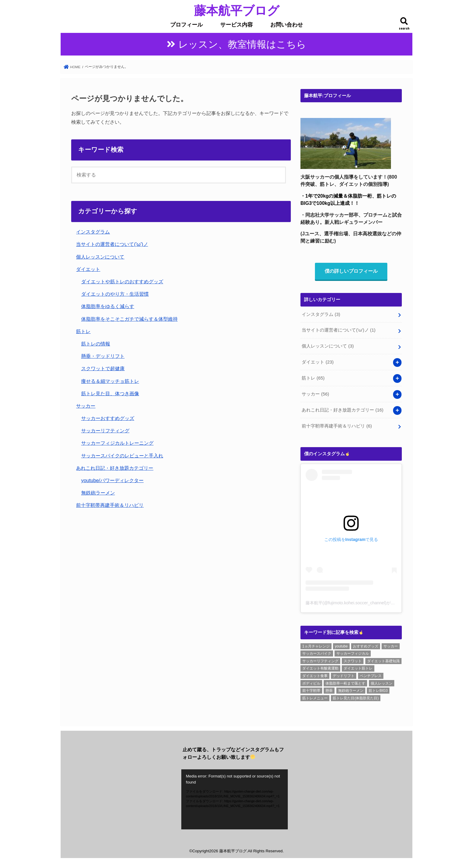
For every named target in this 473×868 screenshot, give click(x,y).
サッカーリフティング (105, 431)
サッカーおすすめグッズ (108, 418)
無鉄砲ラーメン (98, 493)
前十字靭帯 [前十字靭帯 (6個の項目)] (311, 691)
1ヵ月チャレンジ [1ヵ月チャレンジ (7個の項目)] (316, 646)
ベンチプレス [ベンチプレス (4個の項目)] (371, 676)
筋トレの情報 (96, 344)
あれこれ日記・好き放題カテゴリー (115, 468)
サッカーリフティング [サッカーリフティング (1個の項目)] (320, 661)
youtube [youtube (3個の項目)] (341, 646)
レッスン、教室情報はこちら (242, 44)
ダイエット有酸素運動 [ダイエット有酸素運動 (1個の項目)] (320, 668)
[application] (235, 799)
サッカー (86, 406)
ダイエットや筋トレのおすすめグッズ (122, 281)
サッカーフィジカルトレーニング (117, 443)
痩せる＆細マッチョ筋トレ (110, 381)
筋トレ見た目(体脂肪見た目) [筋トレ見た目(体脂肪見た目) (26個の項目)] (356, 698)
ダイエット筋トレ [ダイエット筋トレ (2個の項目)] (358, 668)
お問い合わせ (287, 25)
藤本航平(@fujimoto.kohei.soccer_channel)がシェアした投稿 (363, 603)
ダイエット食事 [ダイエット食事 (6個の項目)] (315, 676)
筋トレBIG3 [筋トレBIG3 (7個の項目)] (378, 691)
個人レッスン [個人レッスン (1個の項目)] (382, 683)
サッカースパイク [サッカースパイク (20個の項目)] (317, 653)
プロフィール (186, 25)
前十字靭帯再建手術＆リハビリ (110, 505)
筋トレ (83, 331)
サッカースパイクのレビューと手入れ (122, 456)
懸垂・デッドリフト (103, 356)
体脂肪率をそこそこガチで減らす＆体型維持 (129, 319)
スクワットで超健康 (103, 368)
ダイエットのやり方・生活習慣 (115, 294)
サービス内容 (237, 25)
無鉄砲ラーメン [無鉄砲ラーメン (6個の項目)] (351, 691)
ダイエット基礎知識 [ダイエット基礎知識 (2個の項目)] (383, 661)
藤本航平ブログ (237, 10)
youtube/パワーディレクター (112, 480)
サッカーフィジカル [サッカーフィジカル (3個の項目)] (353, 653)
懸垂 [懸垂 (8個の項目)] (329, 691)
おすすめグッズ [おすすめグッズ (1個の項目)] (366, 646)
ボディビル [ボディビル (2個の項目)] (311, 683)
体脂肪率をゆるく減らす (108, 306)
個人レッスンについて (100, 257)
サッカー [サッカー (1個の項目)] (391, 646)
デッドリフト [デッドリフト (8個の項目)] (344, 676)
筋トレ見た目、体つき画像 (110, 393)
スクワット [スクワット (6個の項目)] (353, 661)
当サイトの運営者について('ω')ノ (112, 244)
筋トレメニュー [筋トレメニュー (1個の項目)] (315, 698)
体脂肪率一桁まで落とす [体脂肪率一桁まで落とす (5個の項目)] (345, 683)
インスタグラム (93, 232)
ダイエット (88, 269)
